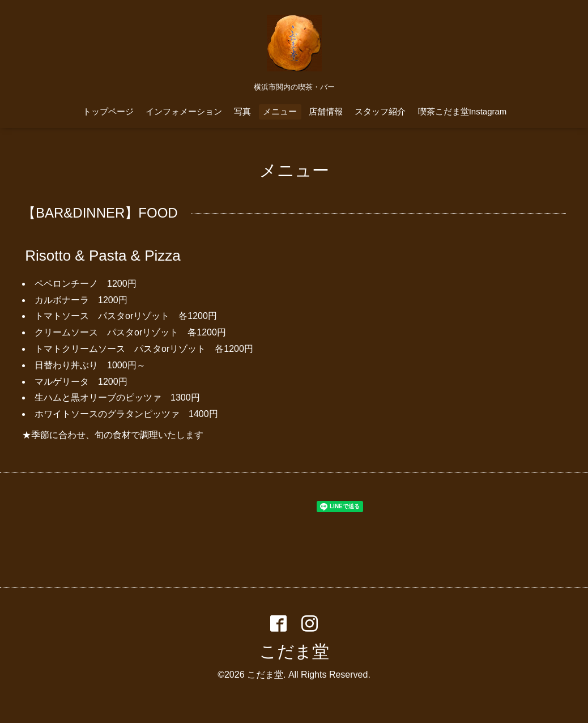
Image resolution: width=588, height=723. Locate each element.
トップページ (108, 111)
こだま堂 (294, 651)
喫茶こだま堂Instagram (463, 111)
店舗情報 (326, 111)
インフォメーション (184, 111)
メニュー (280, 111)
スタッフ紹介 (380, 111)
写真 (242, 111)
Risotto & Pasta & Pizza (103, 256)
